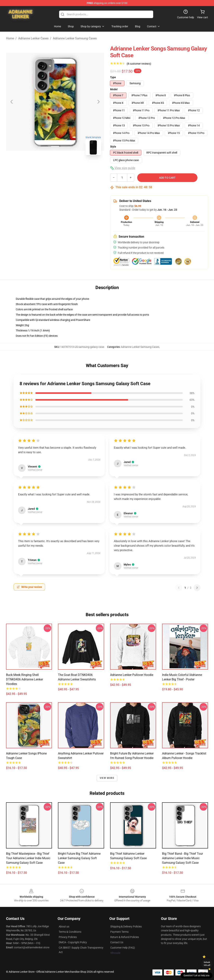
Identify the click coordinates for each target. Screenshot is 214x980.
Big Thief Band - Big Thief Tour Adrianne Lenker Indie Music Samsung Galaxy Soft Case (182, 858)
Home (10, 38)
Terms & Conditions (70, 932)
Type (113, 77)
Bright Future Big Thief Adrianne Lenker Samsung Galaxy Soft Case (79, 858)
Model (114, 89)
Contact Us (117, 942)
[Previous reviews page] (179, 588)
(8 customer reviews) (139, 64)
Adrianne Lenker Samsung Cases (75, 38)
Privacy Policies (68, 937)
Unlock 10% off (207, 964)
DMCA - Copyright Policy (73, 942)
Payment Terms (119, 932)
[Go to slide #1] (45, 167)
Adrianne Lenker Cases (33, 38)
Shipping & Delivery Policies (126, 926)
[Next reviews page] (197, 588)
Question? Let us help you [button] (196, 975)
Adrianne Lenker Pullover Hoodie (132, 675)
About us (64, 926)
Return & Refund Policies (125, 937)
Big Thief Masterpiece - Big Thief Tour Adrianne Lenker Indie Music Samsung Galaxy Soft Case (28, 858)
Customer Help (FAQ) (123, 948)
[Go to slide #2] (65, 167)
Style (113, 147)
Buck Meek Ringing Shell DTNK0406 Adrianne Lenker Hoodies (24, 679)
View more (107, 778)
